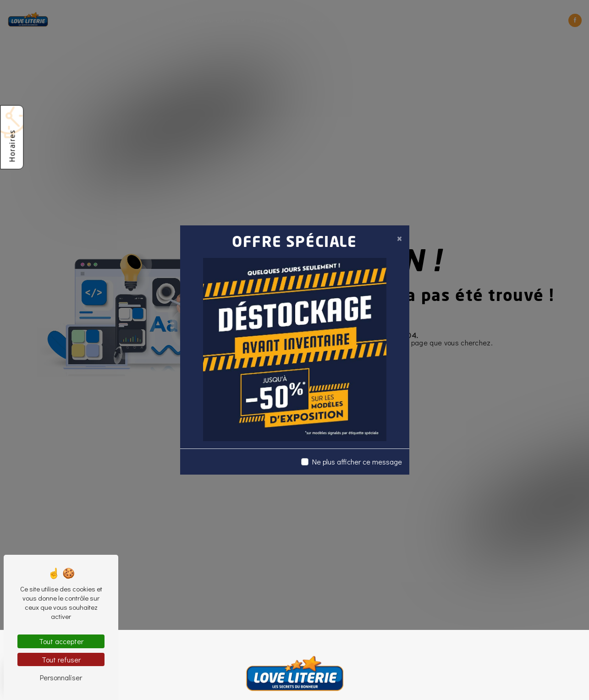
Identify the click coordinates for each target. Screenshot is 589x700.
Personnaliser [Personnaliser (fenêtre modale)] (61, 677)
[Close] (399, 238)
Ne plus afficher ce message (357, 462)
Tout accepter (61, 641)
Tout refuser (61, 659)
